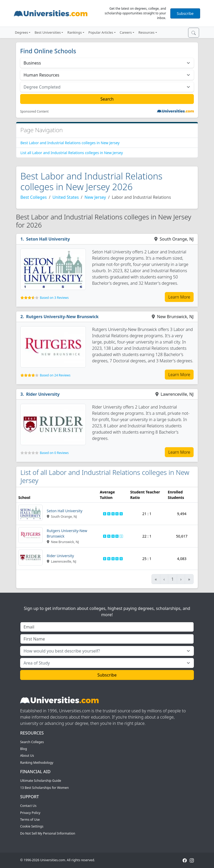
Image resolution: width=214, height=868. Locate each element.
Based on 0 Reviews (54, 453)
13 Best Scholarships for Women (44, 788)
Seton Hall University (48, 239)
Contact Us (28, 806)
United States (66, 197)
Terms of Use (30, 820)
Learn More (179, 297)
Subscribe (185, 13)
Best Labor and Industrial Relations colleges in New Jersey (70, 143)
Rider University (43, 394)
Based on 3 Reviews (54, 298)
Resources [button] (146, 32)
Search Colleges (32, 742)
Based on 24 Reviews (55, 375)
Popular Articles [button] (101, 32)
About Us (27, 756)
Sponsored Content (34, 112)
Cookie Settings (32, 826)
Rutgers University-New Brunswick (62, 317)
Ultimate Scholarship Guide (41, 781)
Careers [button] (126, 32)
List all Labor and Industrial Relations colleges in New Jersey (72, 153)
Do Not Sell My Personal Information (48, 833)
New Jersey (95, 197)
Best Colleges (34, 197)
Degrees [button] (21, 32)
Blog (24, 749)
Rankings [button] (74, 32)
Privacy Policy (30, 813)
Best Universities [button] (48, 32)
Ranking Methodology (37, 763)
